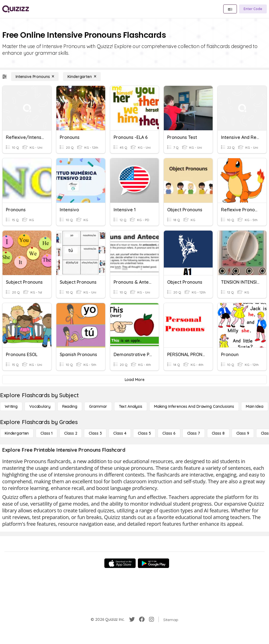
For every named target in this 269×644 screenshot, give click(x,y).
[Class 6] (169, 433)
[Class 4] (120, 433)
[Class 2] (71, 433)
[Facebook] (142, 619)
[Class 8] (218, 433)
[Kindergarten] (82, 77)
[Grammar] (98, 406)
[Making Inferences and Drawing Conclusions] (194, 406)
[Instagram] (152, 619)
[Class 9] (243, 433)
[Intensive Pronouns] (35, 77)
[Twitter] (132, 619)
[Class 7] (194, 433)
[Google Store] (153, 563)
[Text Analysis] (131, 406)
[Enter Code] (253, 9)
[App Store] (120, 563)
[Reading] (70, 406)
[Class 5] (144, 433)
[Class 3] (95, 433)
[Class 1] (46, 433)
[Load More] (134, 380)
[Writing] (11, 406)
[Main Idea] (255, 406)
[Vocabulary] (40, 406)
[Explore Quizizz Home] (16, 9)
